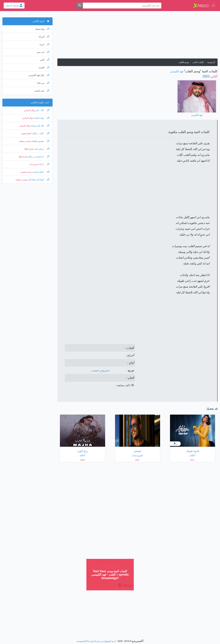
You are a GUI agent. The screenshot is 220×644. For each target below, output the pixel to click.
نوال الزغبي (29, 110)
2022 (210, 76)
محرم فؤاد (29, 149)
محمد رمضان (25, 141)
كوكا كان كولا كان (38, 180)
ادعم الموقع (111, 641)
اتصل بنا (91, 641)
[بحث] (80, 6)
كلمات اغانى (198, 62)
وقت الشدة (41, 118)
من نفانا (43, 83)
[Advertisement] (137, 36)
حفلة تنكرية (41, 172)
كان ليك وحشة (40, 126)
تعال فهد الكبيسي (39, 75)
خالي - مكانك (40, 133)
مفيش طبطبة (40, 141)
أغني (45, 60)
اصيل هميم (26, 133)
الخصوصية (81, 641)
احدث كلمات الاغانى (40, 103)
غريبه (44, 44)
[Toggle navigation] (213, 6)
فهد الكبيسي (177, 71)
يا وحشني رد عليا (39, 157)
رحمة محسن (27, 172)
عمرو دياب (34, 164)
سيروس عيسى (100, 370)
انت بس (43, 52)
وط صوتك (42, 29)
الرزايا (44, 37)
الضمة (44, 68)
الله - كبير (42, 110)
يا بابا (44, 164)
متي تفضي (42, 91)
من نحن (100, 641)
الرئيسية (211, 62)
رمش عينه (42, 149)
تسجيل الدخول (14, 6)
